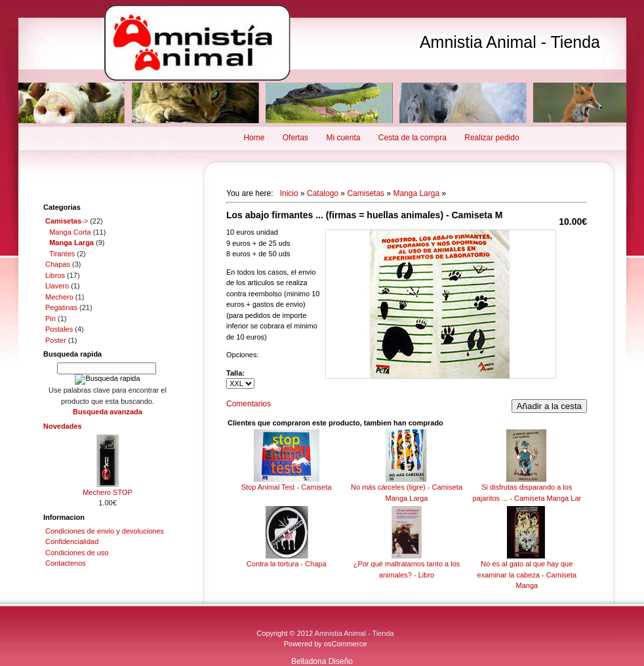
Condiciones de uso (77, 553)
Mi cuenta (343, 138)
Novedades (63, 426)
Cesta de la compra (413, 138)
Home (254, 138)
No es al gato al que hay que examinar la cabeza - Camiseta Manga (527, 575)
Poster (56, 340)
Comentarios (249, 404)
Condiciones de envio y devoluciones (105, 531)
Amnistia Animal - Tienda (510, 42)
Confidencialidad (72, 541)
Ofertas (295, 138)
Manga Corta (70, 232)
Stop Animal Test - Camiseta (287, 487)
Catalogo (323, 193)
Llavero (57, 286)
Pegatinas (61, 307)
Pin (50, 319)
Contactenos (66, 563)
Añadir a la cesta (549, 406)
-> (67, 221)
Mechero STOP (108, 492)
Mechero (59, 297)
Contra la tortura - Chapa (287, 564)
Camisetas (366, 193)
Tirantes (62, 254)
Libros (55, 275)
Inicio (289, 193)
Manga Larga (416, 193)
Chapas (58, 264)
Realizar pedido (492, 138)
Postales (59, 329)
